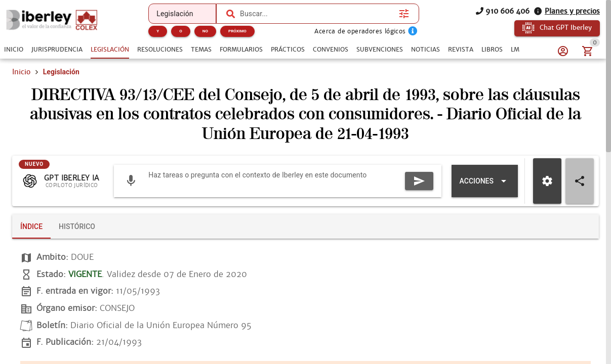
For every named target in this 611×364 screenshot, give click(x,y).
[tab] (14, 50)
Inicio (21, 72)
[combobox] (317, 14)
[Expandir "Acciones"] (485, 181)
